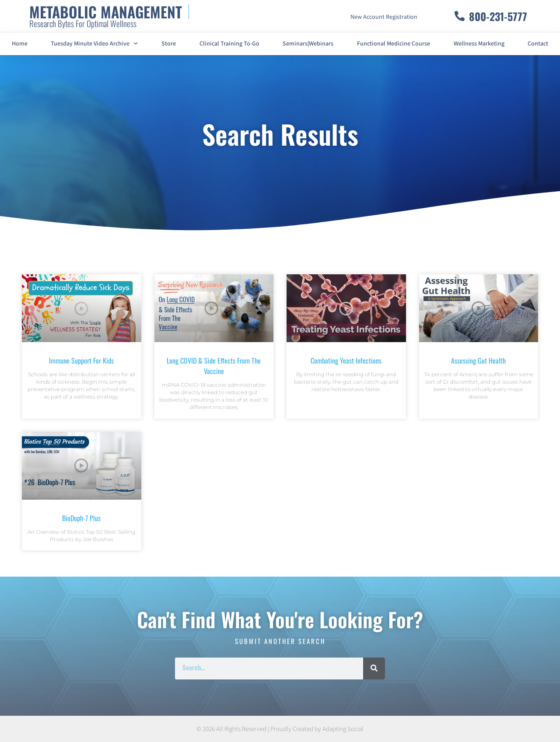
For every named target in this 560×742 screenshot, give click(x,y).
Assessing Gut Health (478, 360)
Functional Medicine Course (394, 44)
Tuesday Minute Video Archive (94, 44)
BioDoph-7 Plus (81, 518)
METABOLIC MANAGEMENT (106, 12)
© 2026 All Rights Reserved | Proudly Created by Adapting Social (280, 729)
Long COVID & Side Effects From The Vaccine (214, 366)
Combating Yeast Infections (346, 360)
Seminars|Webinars (308, 44)
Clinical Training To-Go (229, 44)
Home (20, 44)
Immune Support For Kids (81, 360)
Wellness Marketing (479, 44)
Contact (538, 44)
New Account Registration (384, 17)
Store (169, 44)
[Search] (374, 668)
